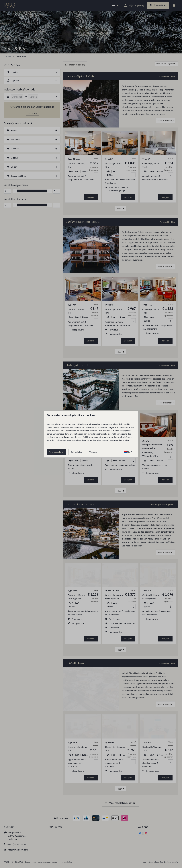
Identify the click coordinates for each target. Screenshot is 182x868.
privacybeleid (118, 437)
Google (129, 437)
